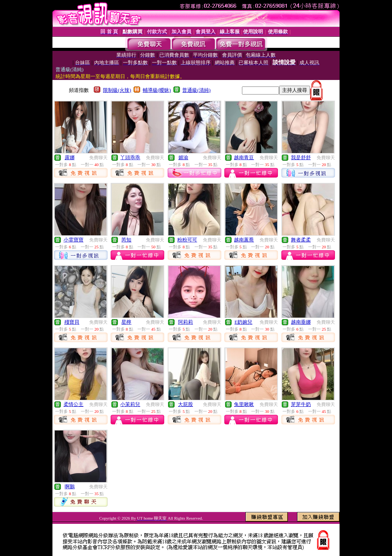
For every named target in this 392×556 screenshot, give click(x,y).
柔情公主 (73, 404)
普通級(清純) (196, 90)
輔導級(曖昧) (157, 90)
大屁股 (185, 404)
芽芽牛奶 (301, 404)
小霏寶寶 (73, 240)
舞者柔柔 (301, 240)
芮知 (126, 240)
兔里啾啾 (244, 404)
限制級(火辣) (117, 90)
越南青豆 (244, 157)
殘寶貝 (72, 322)
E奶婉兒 (243, 322)
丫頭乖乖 (130, 157)
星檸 (126, 322)
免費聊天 (98, 158)
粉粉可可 (187, 240)
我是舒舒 (301, 157)
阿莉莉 (185, 322)
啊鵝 (70, 487)
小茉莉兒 (130, 404)
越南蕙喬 (244, 240)
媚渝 (183, 157)
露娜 (70, 157)
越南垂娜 (301, 322)
